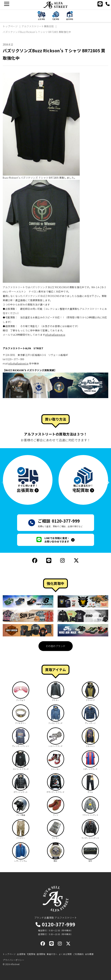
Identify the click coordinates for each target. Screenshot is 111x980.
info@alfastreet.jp (55, 335)
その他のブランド (56, 646)
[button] (106, 482)
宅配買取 (31, 954)
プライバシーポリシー (13, 960)
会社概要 (89, 954)
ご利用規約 (78, 954)
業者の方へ (52, 954)
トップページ (9, 954)
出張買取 (21, 954)
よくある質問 (65, 954)
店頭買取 (41, 954)
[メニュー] (7, 4)
